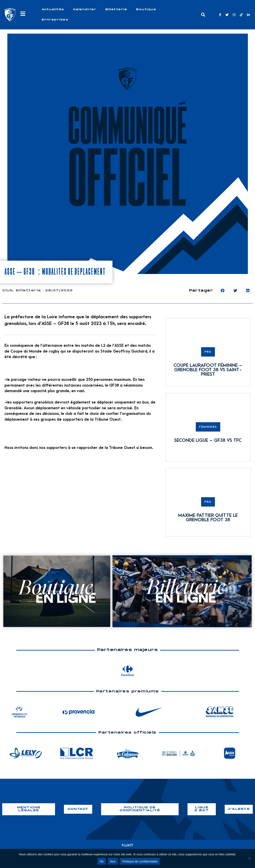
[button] (203, 15)
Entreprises (55, 20)
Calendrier (85, 9)
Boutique (146, 9)
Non (113, 861)
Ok (102, 861)
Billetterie (116, 9)
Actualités (53, 9)
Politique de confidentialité (140, 861)
